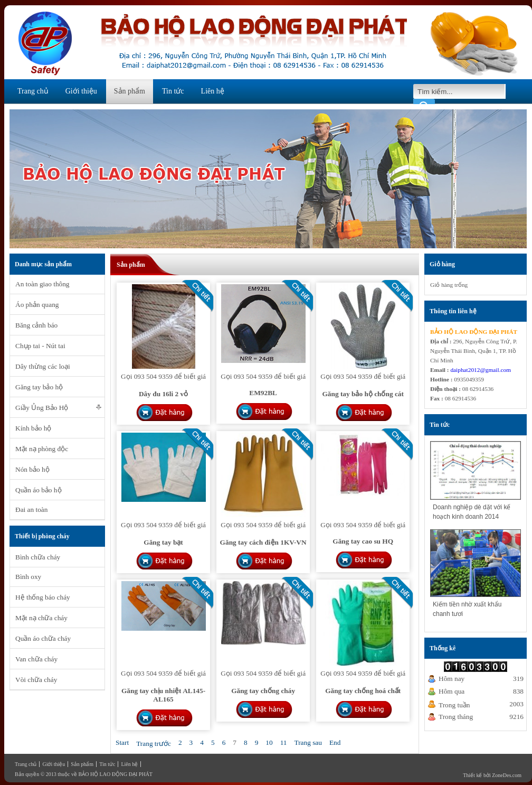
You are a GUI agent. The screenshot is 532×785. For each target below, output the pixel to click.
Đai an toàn (31, 510)
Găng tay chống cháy (263, 691)
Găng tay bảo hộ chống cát (363, 394)
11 (284, 742)
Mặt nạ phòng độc (42, 449)
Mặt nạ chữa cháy (41, 618)
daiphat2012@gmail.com (481, 370)
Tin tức (173, 91)
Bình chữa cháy (38, 557)
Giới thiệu (81, 91)
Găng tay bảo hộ (39, 387)
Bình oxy (28, 577)
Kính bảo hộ (33, 428)
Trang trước (154, 744)
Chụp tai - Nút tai (40, 346)
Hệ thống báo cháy (43, 597)
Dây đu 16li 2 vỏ (163, 394)
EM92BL (263, 393)
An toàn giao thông (42, 284)
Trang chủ (33, 91)
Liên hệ (213, 91)
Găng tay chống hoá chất (363, 691)
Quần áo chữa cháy (43, 638)
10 (269, 742)
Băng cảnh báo (36, 325)
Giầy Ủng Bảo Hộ (42, 408)
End (335, 742)
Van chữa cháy (36, 659)
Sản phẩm (130, 91)
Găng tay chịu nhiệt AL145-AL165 (163, 695)
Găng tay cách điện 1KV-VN (263, 542)
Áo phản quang (37, 305)
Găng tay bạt (163, 542)
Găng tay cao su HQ (363, 541)
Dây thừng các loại (43, 366)
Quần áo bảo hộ (39, 490)
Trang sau (308, 742)
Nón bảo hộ (32, 469)
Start (122, 742)
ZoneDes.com (507, 775)
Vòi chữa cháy (36, 680)
